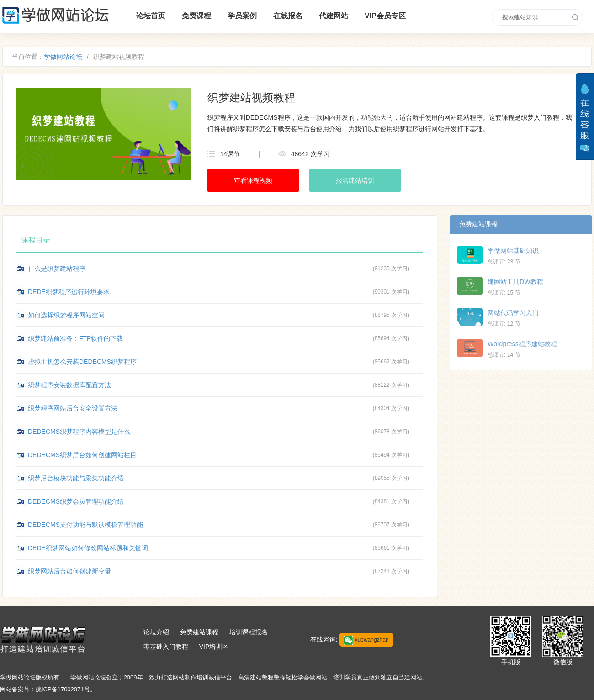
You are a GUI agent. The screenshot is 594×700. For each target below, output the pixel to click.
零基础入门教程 (166, 647)
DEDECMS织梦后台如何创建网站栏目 (82, 455)
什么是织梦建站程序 (57, 268)
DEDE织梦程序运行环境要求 (69, 292)
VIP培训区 (214, 647)
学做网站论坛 (63, 57)
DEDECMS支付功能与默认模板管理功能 (85, 525)
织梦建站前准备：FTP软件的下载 (75, 338)
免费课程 (196, 16)
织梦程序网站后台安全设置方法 (73, 408)
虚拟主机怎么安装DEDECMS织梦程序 (82, 362)
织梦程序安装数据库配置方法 (69, 385)
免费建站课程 (199, 632)
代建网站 (334, 16)
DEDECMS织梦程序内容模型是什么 (79, 432)
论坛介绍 (156, 632)
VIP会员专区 (385, 16)
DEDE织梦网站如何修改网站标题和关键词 (88, 548)
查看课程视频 (253, 180)
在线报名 (288, 16)
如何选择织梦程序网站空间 (66, 315)
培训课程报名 (249, 632)
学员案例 (242, 16)
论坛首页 (151, 16)
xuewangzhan (366, 640)
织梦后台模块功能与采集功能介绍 (76, 478)
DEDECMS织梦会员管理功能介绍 (76, 501)
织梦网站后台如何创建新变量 (69, 571)
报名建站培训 (355, 180)
